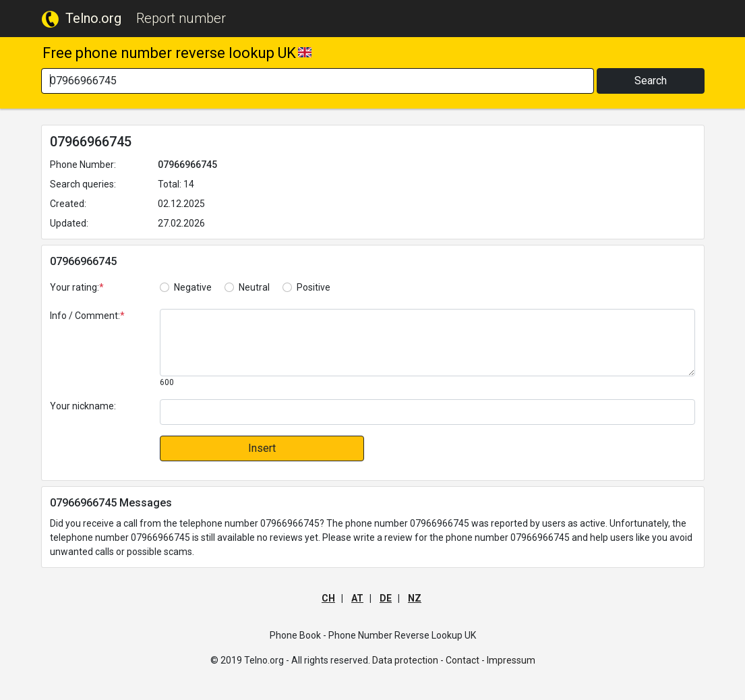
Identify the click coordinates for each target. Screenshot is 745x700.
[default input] (427, 412)
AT (357, 598)
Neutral (254, 287)
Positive (314, 287)
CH (328, 598)
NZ (415, 598)
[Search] (318, 81)
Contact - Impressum (490, 660)
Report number (181, 18)
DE (386, 598)
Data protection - (408, 660)
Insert (262, 448)
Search (651, 81)
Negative (193, 287)
